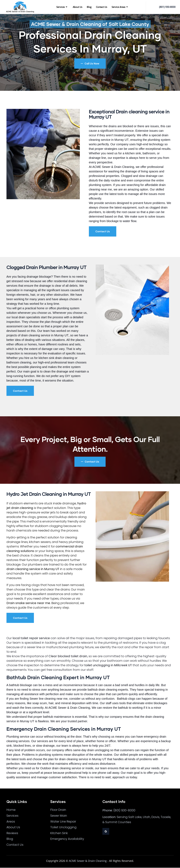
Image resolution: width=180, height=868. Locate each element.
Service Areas (120, 7)
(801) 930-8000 (167, 7)
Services (62, 7)
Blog (89, 7)
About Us (77, 7)
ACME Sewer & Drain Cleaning (88, 861)
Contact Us (102, 7)
